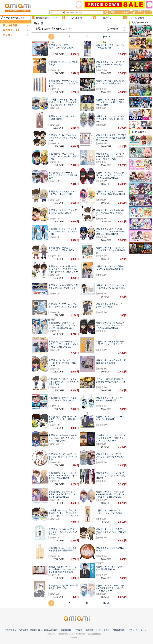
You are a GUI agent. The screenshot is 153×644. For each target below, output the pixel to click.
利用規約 (90, 630)
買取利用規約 (119, 630)
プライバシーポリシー (139, 630)
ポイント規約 (104, 630)
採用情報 (79, 630)
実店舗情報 (66, 630)
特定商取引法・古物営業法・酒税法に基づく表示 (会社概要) (31, 630)
